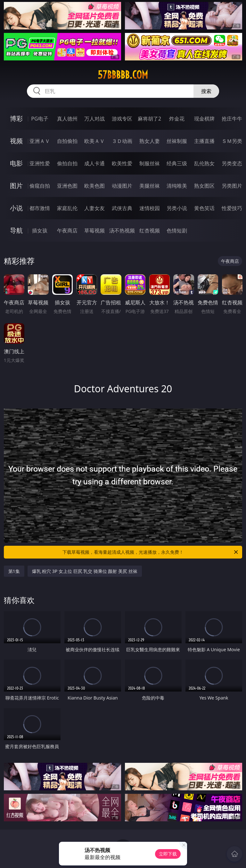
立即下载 (168, 854)
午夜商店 (67, 231)
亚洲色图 (67, 186)
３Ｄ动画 (122, 141)
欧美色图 (94, 186)
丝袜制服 (177, 141)
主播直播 (204, 141)
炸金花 (177, 119)
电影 (16, 163)
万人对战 (94, 119)
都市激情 (40, 208)
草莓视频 (94, 231)
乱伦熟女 (204, 163)
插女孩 (40, 231)
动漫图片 (122, 186)
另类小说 (177, 208)
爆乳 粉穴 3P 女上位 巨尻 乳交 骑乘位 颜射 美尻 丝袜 (85, 571)
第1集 (14, 571)
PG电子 (40, 119)
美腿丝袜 (150, 186)
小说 (16, 208)
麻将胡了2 (149, 119)
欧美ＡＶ (94, 141)
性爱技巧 (232, 208)
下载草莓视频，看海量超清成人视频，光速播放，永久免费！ (151, 552)
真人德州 (67, 119)
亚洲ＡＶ (40, 141)
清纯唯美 (177, 186)
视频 (16, 141)
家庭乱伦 (67, 208)
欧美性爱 (122, 163)
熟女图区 (204, 186)
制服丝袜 (150, 163)
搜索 (206, 91)
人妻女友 (94, 208)
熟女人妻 (150, 141)
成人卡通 (94, 163)
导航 (16, 230)
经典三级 (177, 163)
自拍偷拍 (67, 141)
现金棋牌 (204, 119)
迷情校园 (150, 208)
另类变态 (232, 163)
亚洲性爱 (40, 163)
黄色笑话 (204, 208)
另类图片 (232, 186)
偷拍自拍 (67, 163)
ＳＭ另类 (232, 141)
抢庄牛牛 (232, 119)
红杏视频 (150, 231)
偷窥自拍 (40, 186)
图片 (16, 186)
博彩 (16, 118)
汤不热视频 (122, 231)
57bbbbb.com (123, 75)
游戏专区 (122, 119)
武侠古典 (122, 208)
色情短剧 (177, 231)
